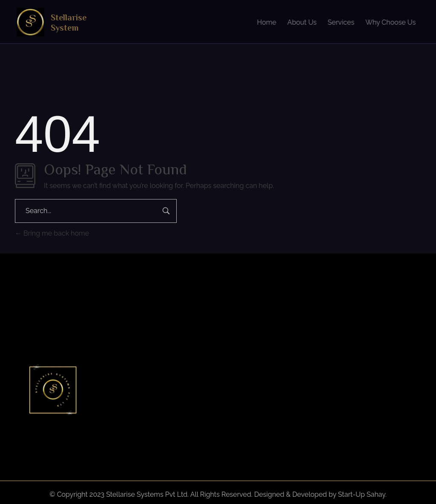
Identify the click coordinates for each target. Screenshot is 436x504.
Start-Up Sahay (362, 494)
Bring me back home (52, 233)
